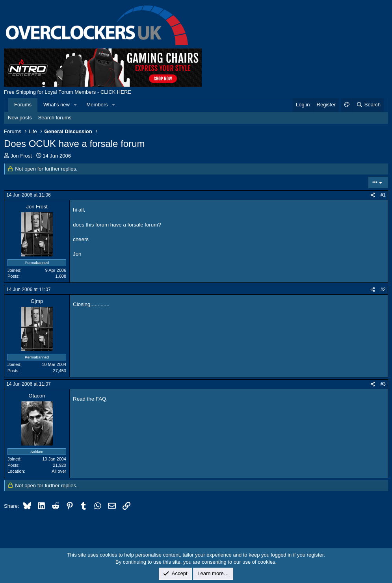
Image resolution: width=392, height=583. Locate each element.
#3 (383, 384)
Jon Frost (21, 156)
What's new (57, 105)
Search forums (55, 118)
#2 (383, 290)
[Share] (373, 195)
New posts (20, 118)
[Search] (368, 105)
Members (97, 105)
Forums (23, 105)
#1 (383, 195)
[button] (76, 105)
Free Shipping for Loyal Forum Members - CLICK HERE (68, 92)
